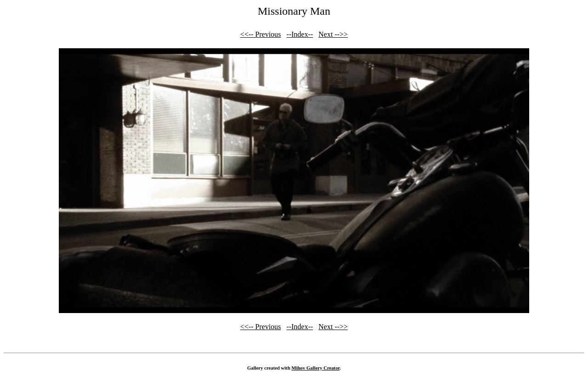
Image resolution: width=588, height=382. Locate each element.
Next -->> (333, 34)
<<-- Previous (261, 34)
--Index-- (300, 34)
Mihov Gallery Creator (316, 368)
